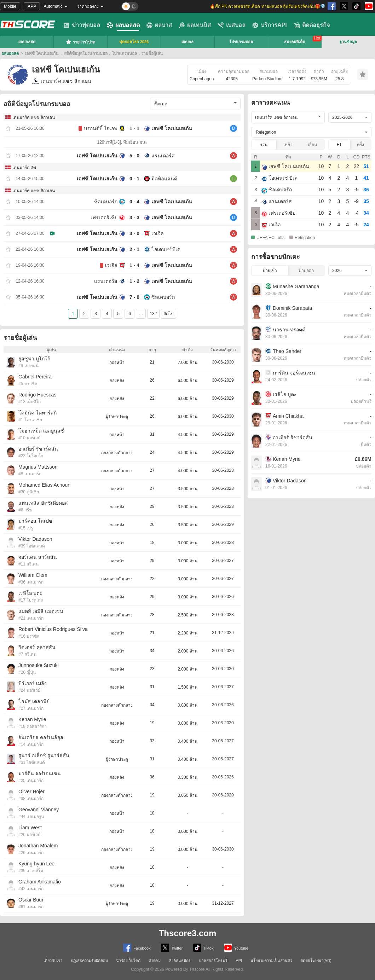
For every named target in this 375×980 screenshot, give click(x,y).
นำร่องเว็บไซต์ (128, 961)
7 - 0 (134, 297)
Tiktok (203, 948)
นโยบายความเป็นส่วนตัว (271, 961)
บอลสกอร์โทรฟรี (213, 961)
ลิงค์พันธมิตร (180, 961)
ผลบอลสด (123, 25)
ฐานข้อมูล (348, 42)
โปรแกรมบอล (241, 42)
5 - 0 (134, 156)
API (239, 961)
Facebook (137, 948)
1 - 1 (134, 128)
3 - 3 (134, 218)
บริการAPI (270, 25)
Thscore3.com (188, 933)
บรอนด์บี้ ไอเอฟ (101, 128)
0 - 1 (134, 179)
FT (339, 145)
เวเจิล (158, 233)
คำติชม (155, 961)
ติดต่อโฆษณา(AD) (316, 961)
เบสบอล (232, 25)
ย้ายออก (306, 271)
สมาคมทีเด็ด (295, 42)
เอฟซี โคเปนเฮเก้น (172, 128)
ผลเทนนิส (195, 25)
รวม (264, 145)
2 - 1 (134, 249)
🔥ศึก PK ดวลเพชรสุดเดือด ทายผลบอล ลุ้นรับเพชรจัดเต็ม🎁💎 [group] (268, 6)
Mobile (10, 6)
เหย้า (288, 145)
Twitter (172, 948)
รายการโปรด (80, 42)
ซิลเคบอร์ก (106, 202)
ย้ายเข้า (270, 271)
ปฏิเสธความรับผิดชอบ (89, 961)
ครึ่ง (360, 145)
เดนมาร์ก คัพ (24, 168)
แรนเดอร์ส (163, 156)
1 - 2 (134, 281)
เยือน (312, 145)
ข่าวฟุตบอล (82, 25)
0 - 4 (134, 202)
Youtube (236, 948)
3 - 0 (134, 233)
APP (32, 6)
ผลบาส (159, 25)
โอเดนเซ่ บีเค (166, 249)
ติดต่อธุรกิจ (312, 25)
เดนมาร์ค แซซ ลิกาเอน (62, 81)
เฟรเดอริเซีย (104, 218)
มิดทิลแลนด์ (164, 179)
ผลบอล (187, 42)
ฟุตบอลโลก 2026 (134, 42)
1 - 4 (134, 265)
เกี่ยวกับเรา (53, 961)
